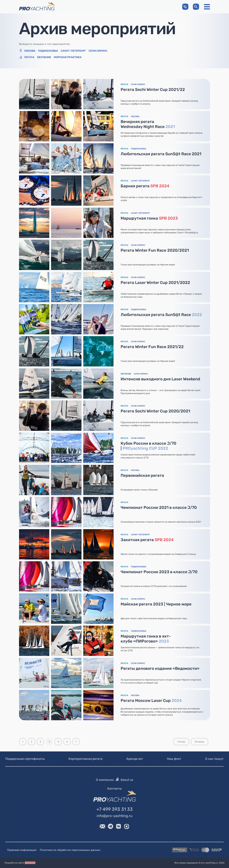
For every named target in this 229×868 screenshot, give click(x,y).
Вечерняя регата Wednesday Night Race (148, 124)
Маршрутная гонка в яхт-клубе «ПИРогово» (146, 639)
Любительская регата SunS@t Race (161, 315)
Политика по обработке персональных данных (70, 850)
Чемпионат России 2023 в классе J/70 (159, 572)
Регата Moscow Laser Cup (151, 701)
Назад (181, 742)
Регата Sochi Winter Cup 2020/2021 (156, 411)
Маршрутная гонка (149, 218)
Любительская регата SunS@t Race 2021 (161, 154)
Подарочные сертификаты (25, 759)
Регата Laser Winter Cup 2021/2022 (156, 283)
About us (127, 780)
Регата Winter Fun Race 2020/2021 (155, 250)
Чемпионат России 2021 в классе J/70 (159, 508)
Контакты (114, 789)
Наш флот (174, 759)
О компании (105, 780)
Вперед (200, 742)
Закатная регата (147, 540)
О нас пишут (214, 759)
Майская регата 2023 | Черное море (156, 604)
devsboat (30, 863)
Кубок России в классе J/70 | (149, 446)
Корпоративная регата (85, 759)
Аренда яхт (135, 759)
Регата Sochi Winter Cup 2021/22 (153, 90)
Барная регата (145, 186)
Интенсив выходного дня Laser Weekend (161, 379)
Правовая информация (22, 850)
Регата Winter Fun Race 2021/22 (152, 347)
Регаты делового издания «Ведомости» (160, 668)
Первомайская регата (143, 475)
